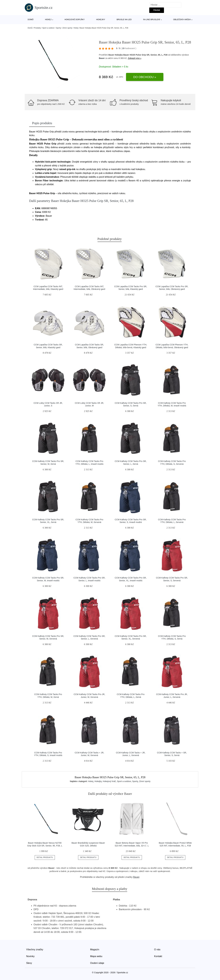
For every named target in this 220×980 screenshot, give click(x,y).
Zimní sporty (67, 28)
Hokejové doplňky (75, 19)
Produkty (37, 28)
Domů (31, 19)
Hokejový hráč (109, 781)
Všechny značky (35, 950)
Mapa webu (96, 956)
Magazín (95, 950)
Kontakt (158, 956)
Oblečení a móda (182, 19)
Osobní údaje (97, 963)
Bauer (102, 58)
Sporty (58, 28)
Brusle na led (124, 19)
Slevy (29, 963)
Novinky (30, 956)
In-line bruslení (152, 19)
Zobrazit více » (135, 58)
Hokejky (101, 19)
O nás (157, 950)
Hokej (48, 19)
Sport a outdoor (48, 28)
